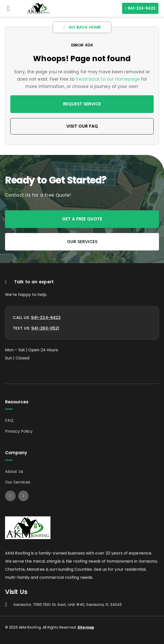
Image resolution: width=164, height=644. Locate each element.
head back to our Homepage (108, 79)
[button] (8, 8)
